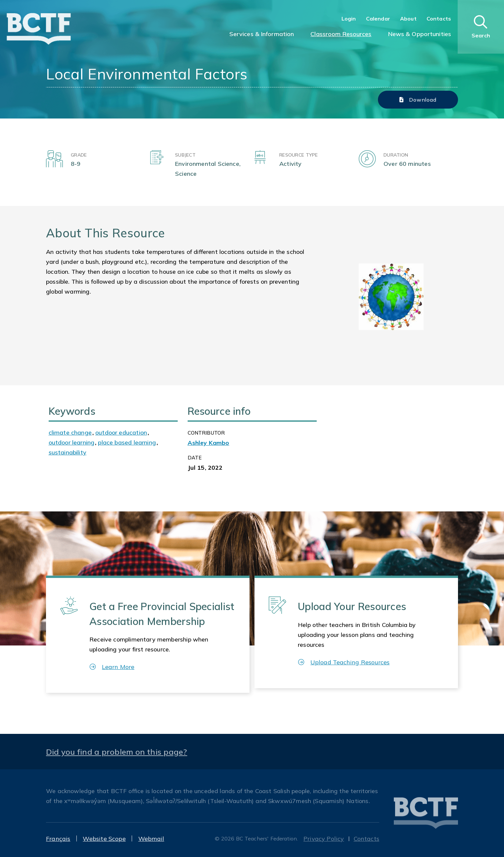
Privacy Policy (324, 839)
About (408, 19)
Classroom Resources (341, 34)
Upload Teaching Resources (344, 662)
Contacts (439, 19)
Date (195, 458)
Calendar (378, 19)
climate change (70, 432)
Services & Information (262, 34)
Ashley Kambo (208, 443)
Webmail (151, 839)
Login (349, 19)
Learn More (112, 667)
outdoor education (121, 432)
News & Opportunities (420, 34)
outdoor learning (72, 442)
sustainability (68, 452)
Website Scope (104, 839)
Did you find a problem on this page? (117, 752)
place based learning (127, 442)
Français (58, 839)
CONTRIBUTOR (206, 433)
